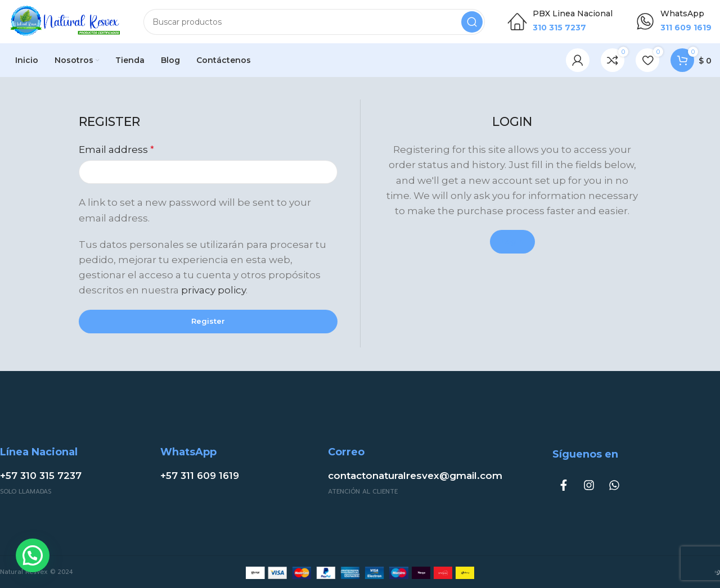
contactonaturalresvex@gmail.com (415, 477)
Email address (116, 151)
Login (512, 243)
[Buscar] (314, 22)
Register (208, 322)
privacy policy (213, 292)
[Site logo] (65, 21)
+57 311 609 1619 (200, 477)
